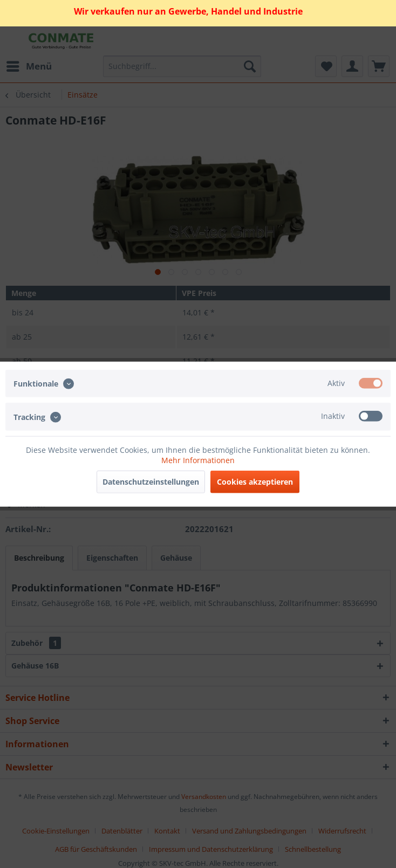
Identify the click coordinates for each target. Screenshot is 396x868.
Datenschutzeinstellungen (151, 481)
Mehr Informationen (198, 460)
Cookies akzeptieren (255, 481)
